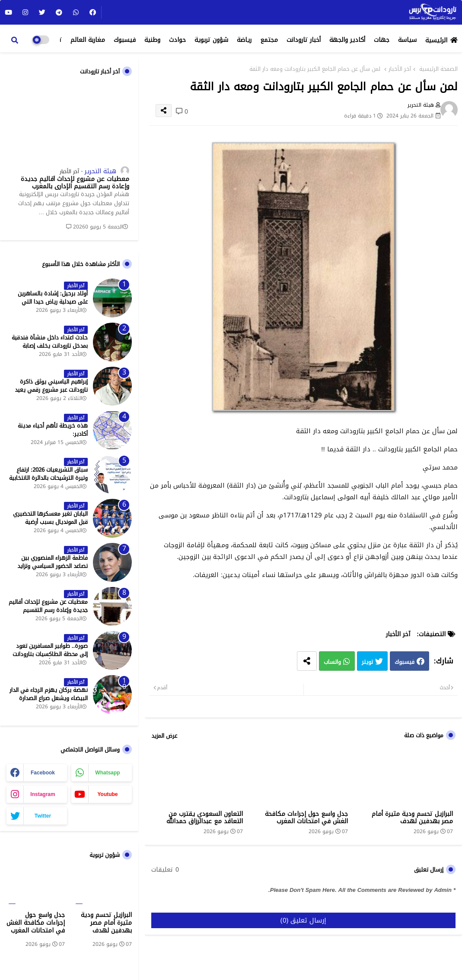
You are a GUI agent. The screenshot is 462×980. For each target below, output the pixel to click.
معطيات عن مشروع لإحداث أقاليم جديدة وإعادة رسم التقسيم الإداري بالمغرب (75, 183)
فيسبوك (125, 40)
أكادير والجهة (347, 40)
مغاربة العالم (88, 40)
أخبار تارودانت (304, 40)
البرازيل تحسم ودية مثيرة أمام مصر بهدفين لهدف (412, 818)
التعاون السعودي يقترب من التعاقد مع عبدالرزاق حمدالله (205, 818)
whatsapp (107, 773)
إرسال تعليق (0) (304, 920)
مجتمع (269, 40)
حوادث (177, 40)
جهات (382, 40)
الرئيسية (436, 40)
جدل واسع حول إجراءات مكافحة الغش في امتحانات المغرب (306, 818)
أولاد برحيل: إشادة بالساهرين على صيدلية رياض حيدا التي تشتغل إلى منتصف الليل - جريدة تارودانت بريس (49, 306)
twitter (43, 816)
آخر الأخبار (400, 69)
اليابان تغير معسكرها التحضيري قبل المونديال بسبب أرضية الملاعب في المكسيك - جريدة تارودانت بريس (50, 526)
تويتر (367, 662)
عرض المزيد (164, 736)
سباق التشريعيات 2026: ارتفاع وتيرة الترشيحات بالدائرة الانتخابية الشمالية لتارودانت (48, 478)
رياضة (244, 40)
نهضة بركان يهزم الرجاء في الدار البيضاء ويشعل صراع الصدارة (49, 694)
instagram (43, 794)
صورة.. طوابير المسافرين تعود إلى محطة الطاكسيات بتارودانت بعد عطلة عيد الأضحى (50, 654)
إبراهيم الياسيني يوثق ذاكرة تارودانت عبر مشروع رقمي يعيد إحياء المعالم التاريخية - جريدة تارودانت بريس (51, 394)
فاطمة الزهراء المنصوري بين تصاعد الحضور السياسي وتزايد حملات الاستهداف (53, 566)
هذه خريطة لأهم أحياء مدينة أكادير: (53, 430)
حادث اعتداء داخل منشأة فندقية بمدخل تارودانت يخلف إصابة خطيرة (50, 346)
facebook (43, 773)
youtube (107, 794)
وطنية (152, 40)
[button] (15, 40)
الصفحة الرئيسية (438, 69)
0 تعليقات (165, 870)
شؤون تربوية (211, 40)
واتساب (332, 662)
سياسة (407, 40)
